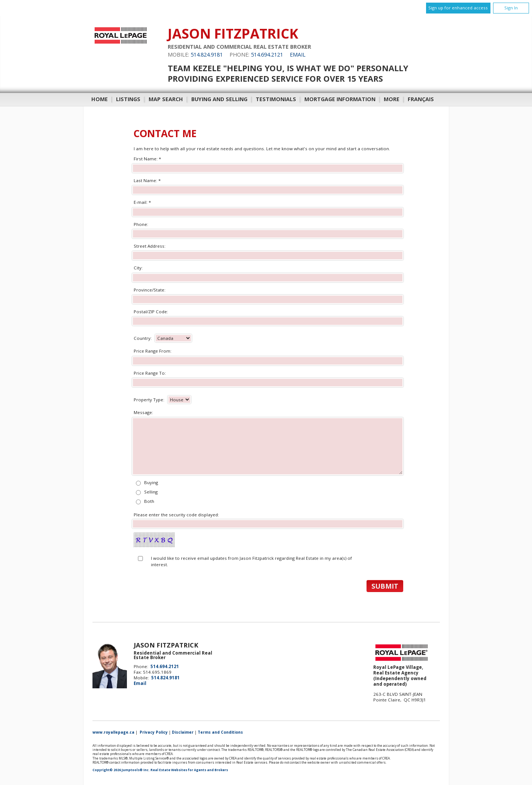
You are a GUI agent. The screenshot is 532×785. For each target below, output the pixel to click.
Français (421, 99)
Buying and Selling (219, 99)
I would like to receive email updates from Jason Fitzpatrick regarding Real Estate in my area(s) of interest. (251, 561)
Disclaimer (183, 732)
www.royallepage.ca (113, 732)
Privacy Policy (154, 732)
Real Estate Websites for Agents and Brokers (189, 770)
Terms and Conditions (220, 732)
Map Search (166, 99)
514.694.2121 (267, 55)
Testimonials (276, 99)
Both (149, 501)
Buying (151, 482)
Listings (128, 99)
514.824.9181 (207, 55)
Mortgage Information (340, 99)
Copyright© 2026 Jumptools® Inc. (121, 770)
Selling (151, 492)
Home (100, 99)
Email (298, 55)
